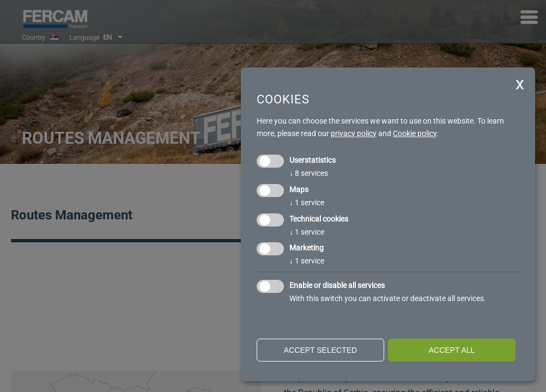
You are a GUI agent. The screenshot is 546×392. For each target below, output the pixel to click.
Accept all (452, 350)
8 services (309, 173)
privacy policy (354, 133)
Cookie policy (415, 133)
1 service (307, 203)
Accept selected (320, 350)
